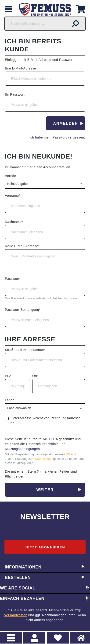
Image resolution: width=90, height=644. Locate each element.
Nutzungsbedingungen (22, 449)
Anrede (11, 176)
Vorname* (13, 196)
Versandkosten (16, 615)
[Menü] (8, 9)
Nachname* (14, 222)
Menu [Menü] (11, 638)
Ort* (35, 376)
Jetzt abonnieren (45, 547)
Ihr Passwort (15, 94)
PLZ (8, 376)
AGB (67, 454)
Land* (9, 400)
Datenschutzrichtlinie (42, 444)
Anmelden (66, 123)
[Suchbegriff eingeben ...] (35, 24)
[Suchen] (76, 24)
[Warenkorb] (81, 8)
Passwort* (13, 279)
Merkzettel (56, 635)
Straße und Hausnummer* (25, 350)
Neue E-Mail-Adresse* (22, 246)
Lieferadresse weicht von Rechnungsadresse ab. (46, 421)
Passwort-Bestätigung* (23, 310)
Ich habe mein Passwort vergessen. (57, 137)
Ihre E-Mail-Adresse (20, 68)
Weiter (45, 490)
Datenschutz (44, 459)
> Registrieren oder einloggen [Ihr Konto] (34, 638)
